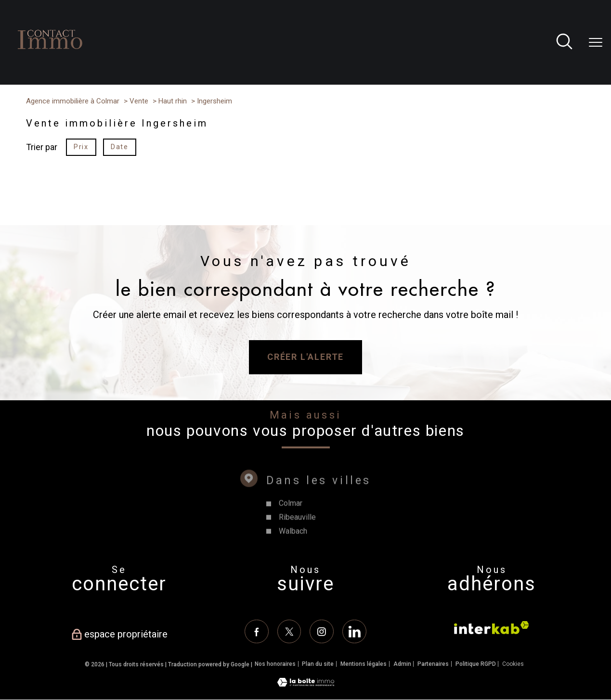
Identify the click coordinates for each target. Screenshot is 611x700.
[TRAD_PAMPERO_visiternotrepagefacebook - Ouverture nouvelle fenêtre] (257, 632)
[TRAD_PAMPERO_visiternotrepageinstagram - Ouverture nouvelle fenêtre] (322, 632)
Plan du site (318, 664)
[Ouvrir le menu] (596, 42)
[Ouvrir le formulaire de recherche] (564, 43)
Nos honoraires (275, 664)
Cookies (513, 665)
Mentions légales (364, 664)
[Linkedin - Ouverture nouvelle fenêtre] (354, 632)
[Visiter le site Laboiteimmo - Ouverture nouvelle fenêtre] (306, 684)
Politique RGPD (476, 664)
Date (119, 147)
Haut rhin (173, 101)
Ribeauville (297, 534)
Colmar (290, 520)
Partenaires (433, 664)
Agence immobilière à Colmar (73, 101)
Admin (402, 664)
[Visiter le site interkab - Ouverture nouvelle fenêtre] (492, 628)
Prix (81, 147)
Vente (139, 101)
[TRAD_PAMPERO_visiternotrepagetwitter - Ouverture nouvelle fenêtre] (289, 632)
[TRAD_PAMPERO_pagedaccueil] (50, 60)
